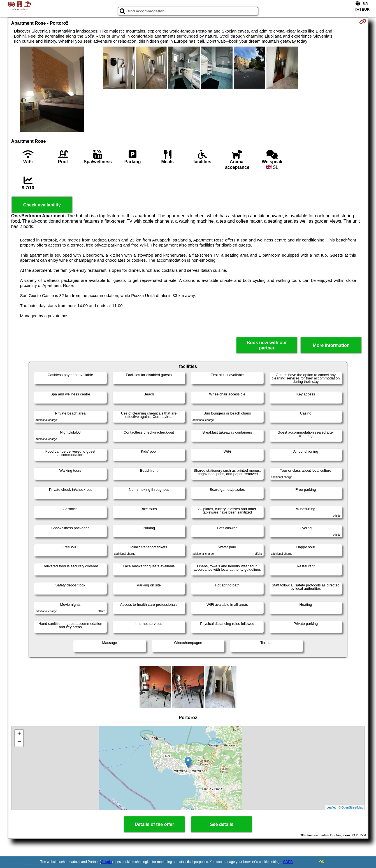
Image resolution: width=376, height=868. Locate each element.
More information (331, 345)
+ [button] (19, 734)
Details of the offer (154, 824)
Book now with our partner (267, 345)
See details (222, 824)
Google (106, 862)
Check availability (42, 205)
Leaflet (331, 807)
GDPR (288, 862)
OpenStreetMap (352, 807)
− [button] (19, 742)
